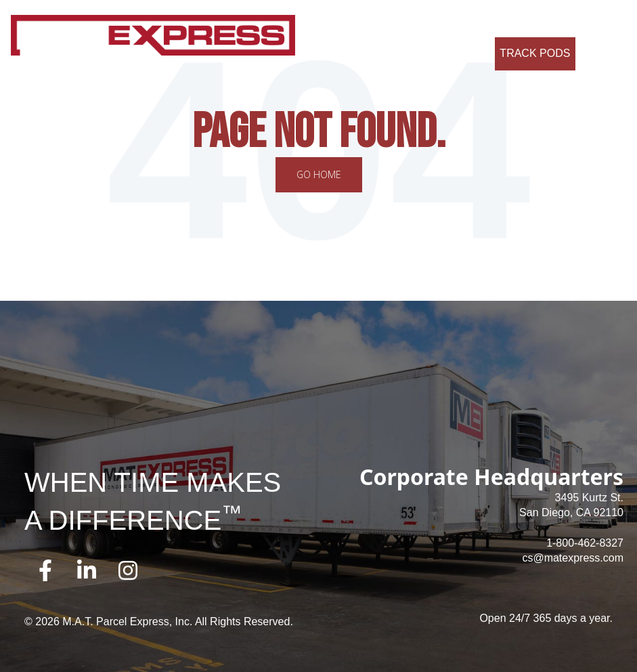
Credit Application (343, 53)
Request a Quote (439, 53)
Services (379, 20)
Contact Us (578, 20)
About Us (323, 20)
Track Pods (535, 53)
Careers (484, 20)
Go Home (319, 174)
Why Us (432, 20)
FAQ (527, 20)
